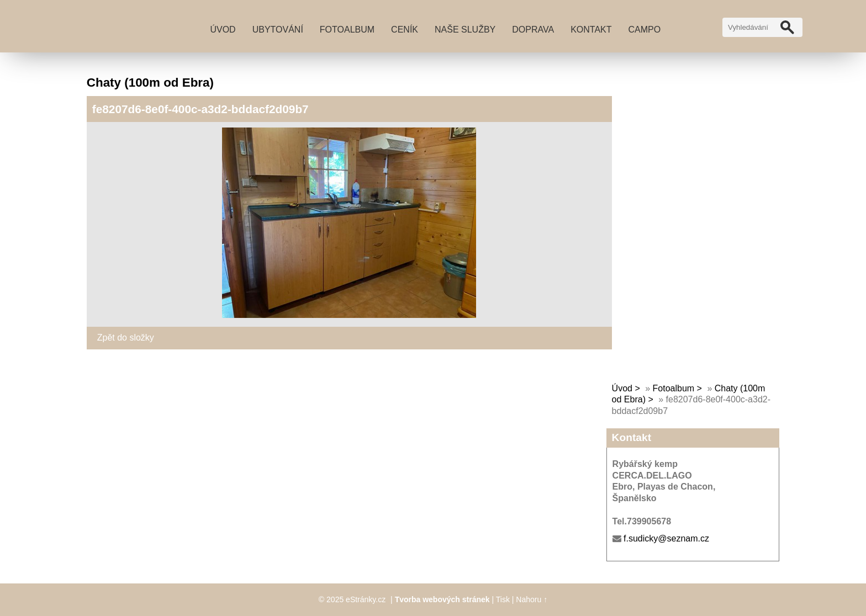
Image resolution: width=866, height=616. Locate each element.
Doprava (533, 30)
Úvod (223, 30)
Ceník (405, 30)
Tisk (503, 599)
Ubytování (278, 30)
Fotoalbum (347, 30)
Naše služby (465, 30)
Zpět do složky (126, 338)
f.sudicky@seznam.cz (666, 538)
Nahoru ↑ (532, 599)
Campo (645, 30)
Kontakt (591, 30)
